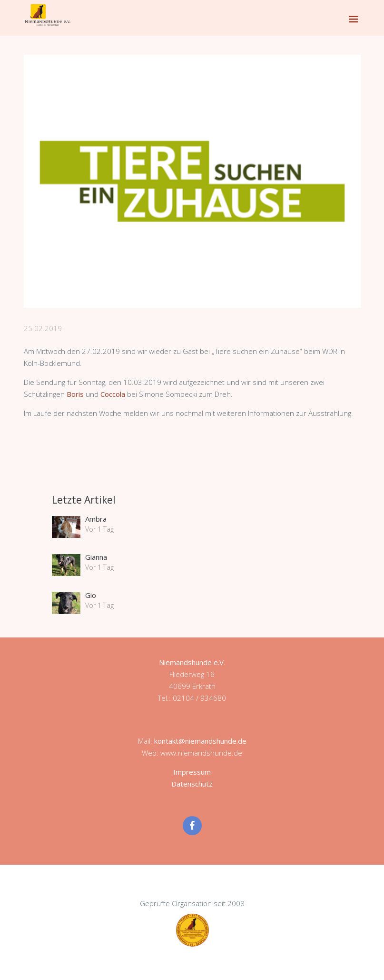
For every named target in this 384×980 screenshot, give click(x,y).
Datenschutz (192, 784)
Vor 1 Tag (99, 529)
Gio (91, 595)
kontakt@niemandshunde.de (200, 741)
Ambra (96, 519)
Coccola (114, 394)
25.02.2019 (43, 328)
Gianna (96, 557)
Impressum (192, 772)
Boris (76, 394)
